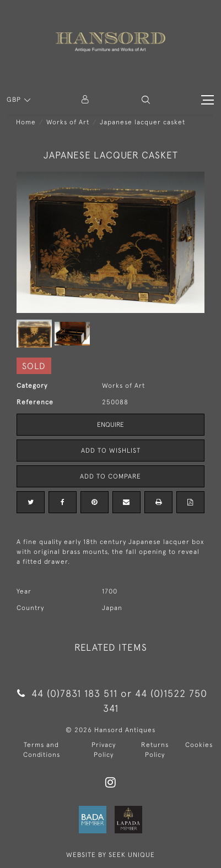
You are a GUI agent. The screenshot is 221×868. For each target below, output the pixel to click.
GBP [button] (15, 100)
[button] (146, 100)
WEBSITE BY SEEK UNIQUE (110, 855)
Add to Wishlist (111, 451)
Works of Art (68, 122)
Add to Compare (110, 476)
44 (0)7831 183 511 (67, 693)
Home (26, 122)
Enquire (110, 425)
